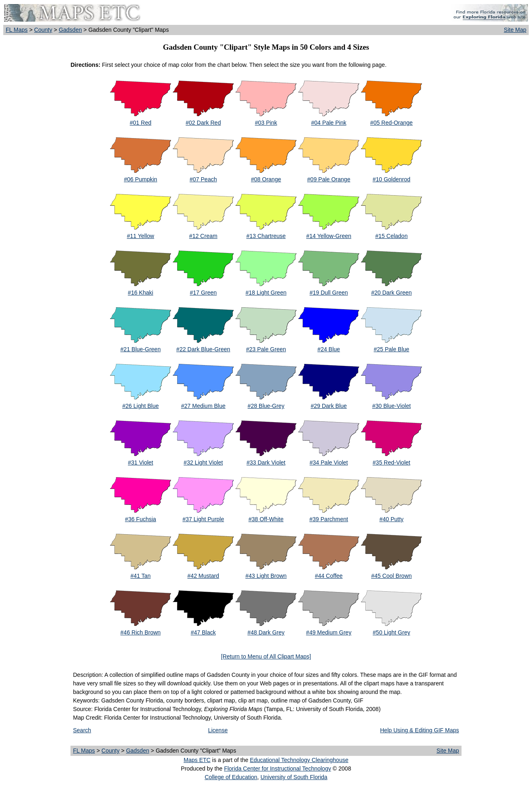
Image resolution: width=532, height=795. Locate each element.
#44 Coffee (329, 576)
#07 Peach (203, 179)
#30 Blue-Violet (392, 406)
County (43, 30)
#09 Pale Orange (329, 179)
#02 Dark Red (203, 123)
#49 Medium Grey (329, 632)
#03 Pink (266, 123)
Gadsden (70, 30)
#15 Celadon (391, 236)
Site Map (515, 30)
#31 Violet (141, 462)
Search (82, 730)
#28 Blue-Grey (266, 406)
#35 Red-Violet (391, 462)
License (218, 730)
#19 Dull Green (329, 293)
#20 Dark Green (391, 293)
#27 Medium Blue (203, 406)
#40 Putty (391, 519)
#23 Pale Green (266, 349)
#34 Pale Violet (329, 462)
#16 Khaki (141, 293)
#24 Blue (329, 349)
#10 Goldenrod (392, 179)
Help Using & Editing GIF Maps (420, 730)
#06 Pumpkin (141, 179)
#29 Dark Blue (329, 406)
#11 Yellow (141, 236)
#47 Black (203, 632)
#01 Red (141, 123)
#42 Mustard (203, 576)
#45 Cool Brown (391, 576)
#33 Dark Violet (266, 462)
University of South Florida (294, 777)
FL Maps (17, 30)
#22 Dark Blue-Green (203, 349)
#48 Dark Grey (266, 632)
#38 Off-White (266, 519)
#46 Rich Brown (141, 632)
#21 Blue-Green (141, 349)
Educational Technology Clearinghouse (299, 760)
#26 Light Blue (141, 406)
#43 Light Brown (266, 576)
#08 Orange (266, 179)
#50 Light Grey (391, 632)
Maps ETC (197, 760)
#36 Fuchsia (141, 519)
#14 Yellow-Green (329, 236)
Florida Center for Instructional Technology (278, 769)
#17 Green (203, 293)
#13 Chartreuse (266, 236)
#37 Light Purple (203, 519)
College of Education (231, 777)
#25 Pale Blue (391, 349)
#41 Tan (141, 576)
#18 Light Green (266, 293)
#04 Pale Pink (329, 123)
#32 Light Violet (203, 462)
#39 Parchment (329, 519)
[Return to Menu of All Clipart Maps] (266, 656)
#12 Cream (203, 236)
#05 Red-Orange (391, 123)
